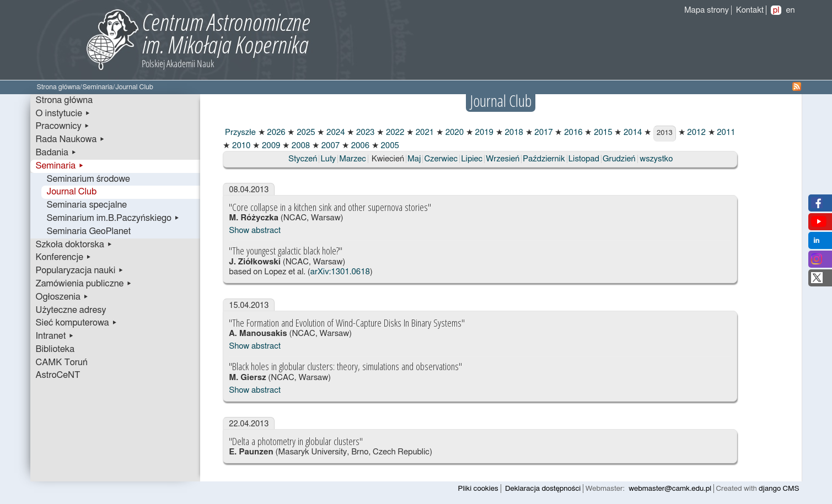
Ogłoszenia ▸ (63, 297)
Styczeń (303, 159)
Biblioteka (55, 349)
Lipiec (472, 159)
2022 (394, 132)
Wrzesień (503, 159)
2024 (334, 132)
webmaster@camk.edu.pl (670, 489)
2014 (632, 132)
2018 (513, 132)
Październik (544, 159)
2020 (453, 132)
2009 (270, 146)
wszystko (656, 159)
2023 (364, 132)
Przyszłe (239, 132)
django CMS (779, 489)
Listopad (584, 159)
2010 (240, 146)
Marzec (353, 159)
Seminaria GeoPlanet (89, 231)
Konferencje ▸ (64, 257)
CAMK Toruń (62, 362)
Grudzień (619, 159)
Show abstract (255, 231)
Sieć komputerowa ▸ (77, 323)
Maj (414, 159)
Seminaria (98, 87)
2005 (389, 146)
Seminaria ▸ (60, 166)
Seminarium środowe (88, 179)
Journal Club (72, 192)
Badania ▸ (57, 153)
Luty (328, 159)
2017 (543, 132)
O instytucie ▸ (63, 113)
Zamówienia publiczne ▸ (84, 284)
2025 (305, 132)
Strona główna (59, 87)
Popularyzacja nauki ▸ (80, 270)
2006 (359, 146)
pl (776, 10)
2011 (725, 132)
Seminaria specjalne (87, 205)
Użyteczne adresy (71, 310)
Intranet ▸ (55, 336)
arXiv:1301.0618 (340, 272)
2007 (329, 146)
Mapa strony (707, 10)
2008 (300, 146)
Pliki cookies (478, 489)
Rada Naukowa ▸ (71, 139)
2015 (602, 132)
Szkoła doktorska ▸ (74, 245)
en (790, 10)
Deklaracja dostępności (543, 489)
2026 (275, 132)
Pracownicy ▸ (63, 126)
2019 (483, 132)
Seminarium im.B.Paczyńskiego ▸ (114, 218)
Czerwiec (441, 159)
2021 (424, 132)
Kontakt (750, 10)
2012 (696, 132)
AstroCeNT (58, 375)
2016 (572, 132)
